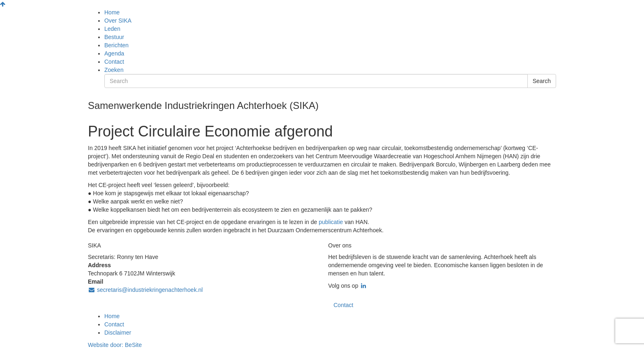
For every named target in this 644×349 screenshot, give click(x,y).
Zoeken (114, 70)
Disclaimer (118, 333)
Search (542, 81)
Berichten (116, 45)
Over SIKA (118, 21)
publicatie (332, 222)
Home (112, 12)
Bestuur (114, 37)
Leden (112, 29)
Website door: (115, 345)
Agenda (114, 53)
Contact (114, 62)
